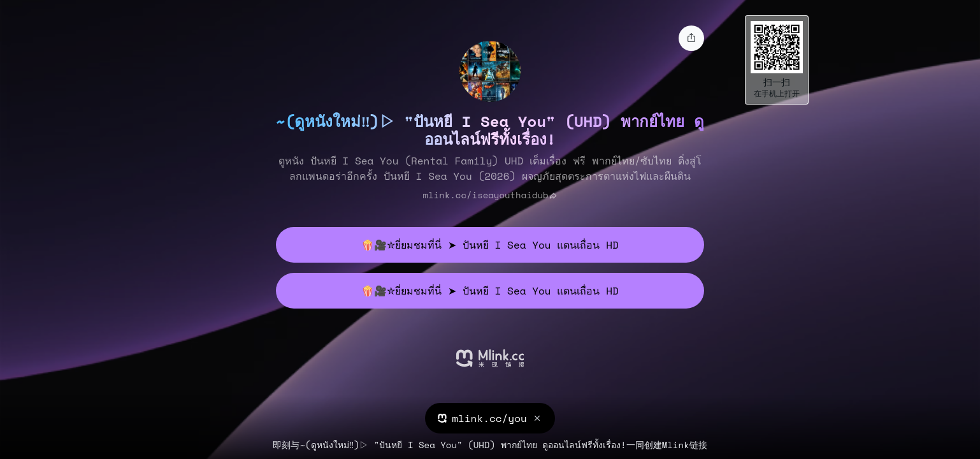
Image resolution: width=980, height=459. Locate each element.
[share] (691, 38)
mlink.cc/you (489, 418)
